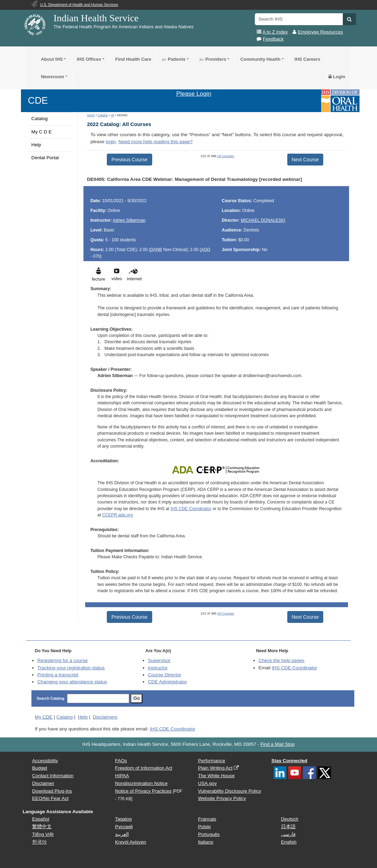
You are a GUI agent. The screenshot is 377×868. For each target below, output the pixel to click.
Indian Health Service (96, 18)
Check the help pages (282, 660)
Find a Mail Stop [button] (278, 744)
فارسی (288, 834)
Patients (174, 59)
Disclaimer (43, 783)
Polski (204, 827)
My (44, 717)
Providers (213, 59)
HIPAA (122, 776)
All (112, 115)
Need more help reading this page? (155, 142)
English (289, 842)
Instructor (158, 668)
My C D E (42, 132)
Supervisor (159, 660)
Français (207, 819)
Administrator (168, 682)
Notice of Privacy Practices (143, 791)
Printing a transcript (58, 675)
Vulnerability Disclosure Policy (230, 791)
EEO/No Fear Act (50, 798)
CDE (38, 100)
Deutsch (290, 819)
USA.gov (207, 783)
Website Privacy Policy (222, 798)
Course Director (165, 675)
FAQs (121, 761)
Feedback (273, 39)
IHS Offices (89, 59)
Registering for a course (62, 660)
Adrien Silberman (129, 220)
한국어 (39, 842)
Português (209, 834)
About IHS (52, 59)
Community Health (260, 59)
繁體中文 (42, 827)
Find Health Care (133, 59)
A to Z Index (275, 32)
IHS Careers (308, 59)
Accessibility (45, 761)
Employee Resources (320, 32)
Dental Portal (45, 158)
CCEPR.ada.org (118, 515)
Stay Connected (290, 761)
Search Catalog (50, 698)
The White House (216, 776)
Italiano (206, 842)
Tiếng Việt (43, 834)
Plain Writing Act (215, 768)
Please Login (194, 94)
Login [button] (337, 77)
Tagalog (124, 819)
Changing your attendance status (72, 682)
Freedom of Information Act (144, 768)
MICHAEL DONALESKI (263, 220)
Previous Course (130, 160)
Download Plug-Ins (52, 791)
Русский (124, 827)
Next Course (305, 160)
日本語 (288, 827)
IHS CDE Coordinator (191, 509)
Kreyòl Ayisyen (131, 842)
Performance (212, 761)
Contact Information (53, 776)
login (111, 142)
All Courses (226, 156)
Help (36, 145)
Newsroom (52, 77)
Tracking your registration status (71, 668)
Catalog (40, 119)
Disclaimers (105, 717)
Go (136, 698)
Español (41, 819)
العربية (122, 834)
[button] (349, 19)
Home (91, 115)
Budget (40, 768)
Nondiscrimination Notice (141, 783)
